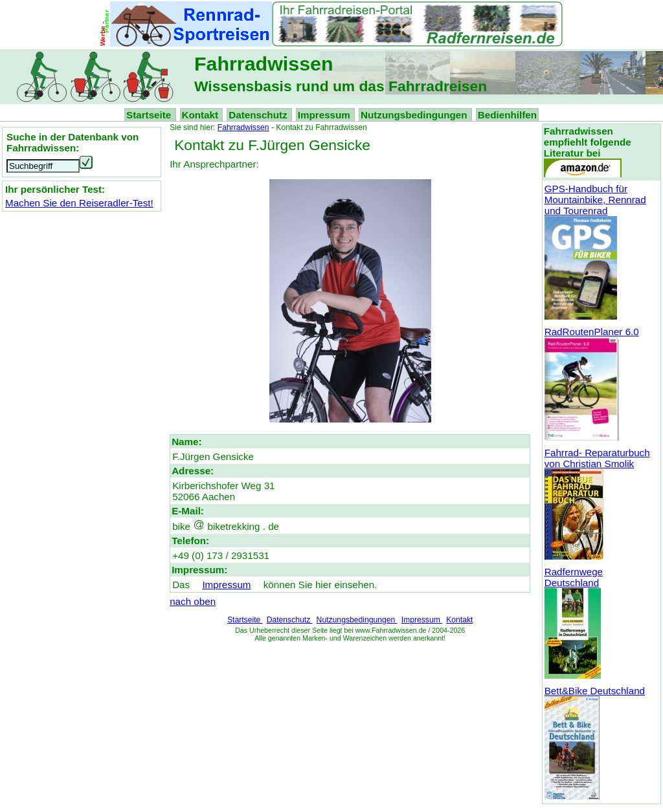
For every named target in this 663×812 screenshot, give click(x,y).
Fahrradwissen (243, 127)
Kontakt (202, 115)
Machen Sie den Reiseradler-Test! (79, 203)
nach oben (193, 601)
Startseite (150, 115)
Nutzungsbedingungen (415, 115)
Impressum (325, 115)
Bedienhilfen (507, 115)
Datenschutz (259, 115)
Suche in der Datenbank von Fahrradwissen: (73, 142)
